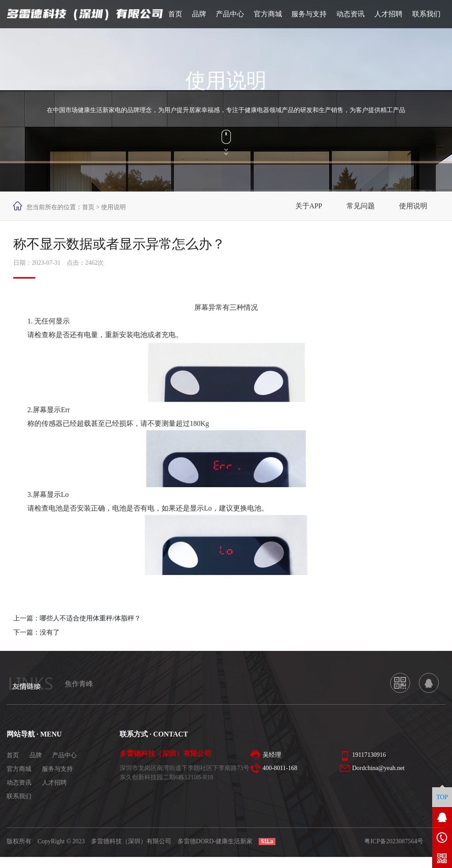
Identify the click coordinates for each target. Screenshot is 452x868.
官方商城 (19, 769)
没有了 (50, 632)
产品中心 (64, 755)
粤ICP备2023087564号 (394, 841)
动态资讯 (19, 783)
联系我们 (19, 796)
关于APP (309, 206)
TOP (442, 797)
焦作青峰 (79, 684)
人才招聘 (54, 783)
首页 (88, 207)
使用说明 (413, 206)
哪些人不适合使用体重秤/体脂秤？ (90, 618)
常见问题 (361, 206)
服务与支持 (57, 769)
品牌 (36, 755)
